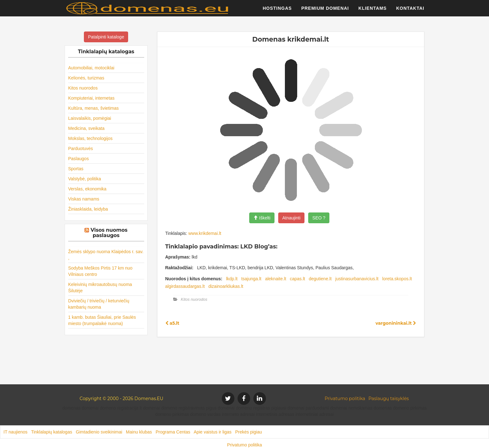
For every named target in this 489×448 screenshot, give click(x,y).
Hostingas (277, 11)
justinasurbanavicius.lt (357, 279)
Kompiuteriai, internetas (91, 98)
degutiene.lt (320, 279)
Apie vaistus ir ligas (213, 432)
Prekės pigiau (248, 432)
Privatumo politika (345, 399)
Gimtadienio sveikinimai (99, 432)
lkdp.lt (232, 279)
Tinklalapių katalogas (51, 432)
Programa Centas (173, 432)
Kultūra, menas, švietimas (93, 108)
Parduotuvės (81, 148)
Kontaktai (410, 11)
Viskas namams (84, 199)
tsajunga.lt (251, 279)
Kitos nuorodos (83, 88)
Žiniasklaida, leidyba (88, 209)
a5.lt (172, 323)
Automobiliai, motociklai (91, 68)
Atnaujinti (292, 218)
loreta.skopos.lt (397, 279)
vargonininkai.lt (396, 323)
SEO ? (319, 218)
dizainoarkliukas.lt (226, 286)
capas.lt (298, 279)
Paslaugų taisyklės (389, 399)
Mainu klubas (139, 432)
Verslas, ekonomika (87, 189)
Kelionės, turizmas (86, 78)
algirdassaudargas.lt (185, 286)
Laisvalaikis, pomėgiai (90, 118)
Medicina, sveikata (86, 128)
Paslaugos (78, 159)
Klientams (373, 11)
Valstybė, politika (85, 179)
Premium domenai (325, 11)
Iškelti (262, 218)
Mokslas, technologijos (90, 138)
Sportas (76, 169)
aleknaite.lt (276, 279)
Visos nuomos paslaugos (109, 233)
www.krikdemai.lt (205, 233)
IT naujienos (15, 432)
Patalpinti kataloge (106, 37)
